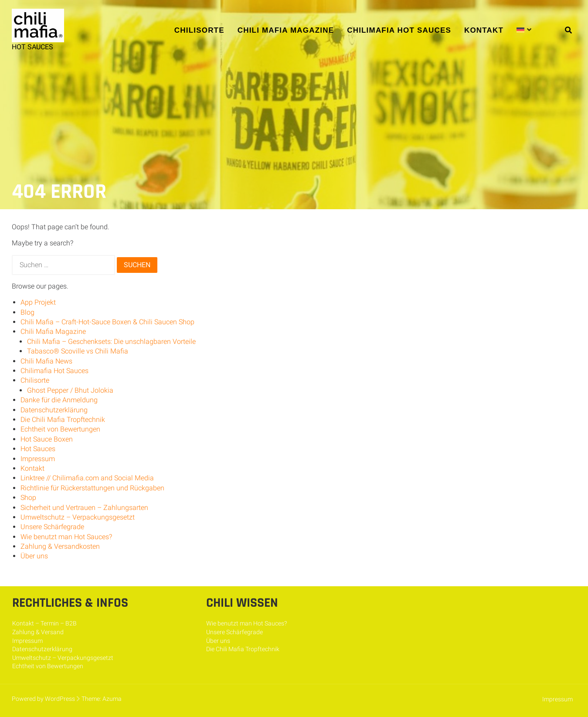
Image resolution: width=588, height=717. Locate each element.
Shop (28, 498)
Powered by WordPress (43, 699)
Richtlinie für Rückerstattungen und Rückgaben (92, 488)
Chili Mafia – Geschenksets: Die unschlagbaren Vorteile (111, 342)
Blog (27, 312)
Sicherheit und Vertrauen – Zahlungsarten (84, 508)
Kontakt (484, 30)
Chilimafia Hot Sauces (399, 30)
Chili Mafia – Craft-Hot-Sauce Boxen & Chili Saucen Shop (107, 322)
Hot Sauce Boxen (47, 439)
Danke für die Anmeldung (59, 400)
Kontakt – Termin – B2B (44, 623)
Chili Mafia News (46, 361)
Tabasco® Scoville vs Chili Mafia (78, 351)
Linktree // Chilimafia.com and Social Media (87, 478)
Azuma (112, 699)
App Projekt (38, 302)
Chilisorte (199, 30)
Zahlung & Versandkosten (60, 546)
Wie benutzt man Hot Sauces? (66, 537)
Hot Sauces (38, 449)
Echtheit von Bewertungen (60, 429)
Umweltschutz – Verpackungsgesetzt (78, 517)
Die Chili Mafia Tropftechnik (63, 420)
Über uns (34, 556)
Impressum (38, 459)
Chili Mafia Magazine (286, 30)
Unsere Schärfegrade (52, 527)
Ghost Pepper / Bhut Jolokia (70, 390)
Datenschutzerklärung (54, 410)
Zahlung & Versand (38, 632)
